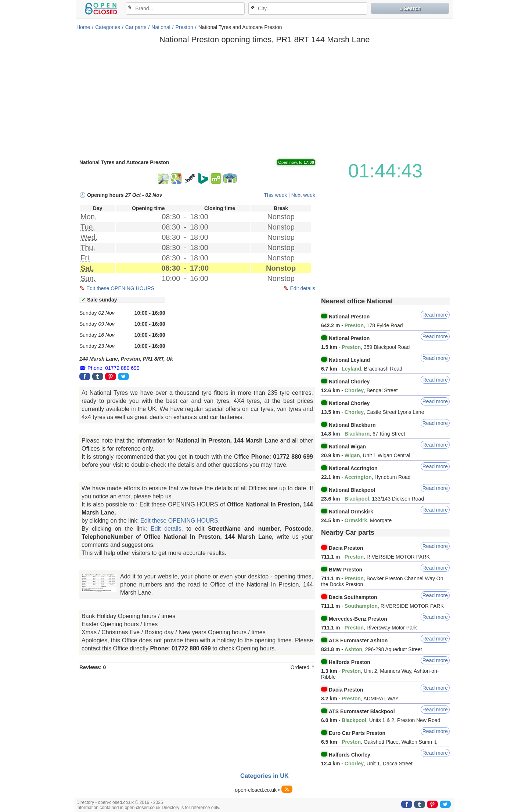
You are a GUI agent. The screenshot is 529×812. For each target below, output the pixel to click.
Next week (303, 195)
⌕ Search (410, 8)
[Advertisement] (264, 101)
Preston (184, 27)
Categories (108, 27)
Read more (435, 315)
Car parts (136, 27)
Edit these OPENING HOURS (120, 288)
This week (275, 195)
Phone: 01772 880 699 (114, 368)
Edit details (303, 288)
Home (83, 27)
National (161, 27)
